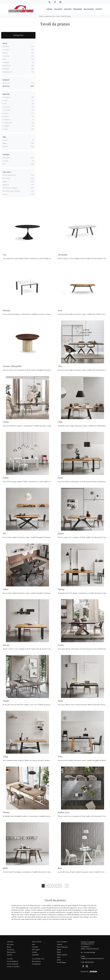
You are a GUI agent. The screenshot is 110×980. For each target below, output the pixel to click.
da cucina (6, 83)
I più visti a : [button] (7, 172)
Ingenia (5, 53)
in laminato (7, 110)
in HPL (5, 104)
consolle (6, 161)
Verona (5, 194)
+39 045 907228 (89, 952)
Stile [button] (4, 137)
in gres (5, 100)
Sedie (59, 960)
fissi (4, 164)
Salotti (59, 952)
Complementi (36, 964)
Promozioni (78, 9)
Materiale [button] (6, 94)
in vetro (5, 129)
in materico (6, 119)
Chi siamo (10, 944)
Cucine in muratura (13, 966)
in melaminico (7, 123)
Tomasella (6, 69)
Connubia (6, 50)
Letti (33, 944)
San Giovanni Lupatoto (10, 188)
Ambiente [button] (6, 80)
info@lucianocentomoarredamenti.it (92, 958)
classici (5, 140)
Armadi (34, 952)
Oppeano (6, 185)
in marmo (6, 116)
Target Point (7, 65)
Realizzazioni (89, 9)
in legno (6, 113)
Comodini (35, 947)
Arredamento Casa (50, 16)
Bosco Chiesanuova (9, 175)
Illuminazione (36, 961)
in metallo (6, 126)
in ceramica (7, 97)
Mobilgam (6, 62)
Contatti (99, 9)
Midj (4, 59)
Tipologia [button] (6, 154)
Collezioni (58, 9)
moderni (5, 146)
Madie (59, 949)
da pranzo (6, 86)
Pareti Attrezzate (62, 947)
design (5, 143)
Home (41, 16)
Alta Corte (6, 46)
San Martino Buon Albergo (11, 191)
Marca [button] (5, 43)
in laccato (6, 107)
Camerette (35, 955)
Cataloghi (68, 9)
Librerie (60, 944)
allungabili (6, 158)
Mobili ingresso (62, 955)
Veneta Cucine (8, 72)
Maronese (6, 56)
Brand (9, 947)
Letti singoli (36, 949)
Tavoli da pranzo (66, 16)
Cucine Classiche (13, 964)
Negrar (5, 181)
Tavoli (58, 16)
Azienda (49, 9)
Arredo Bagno (62, 962)
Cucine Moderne (13, 961)
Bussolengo (7, 178)
